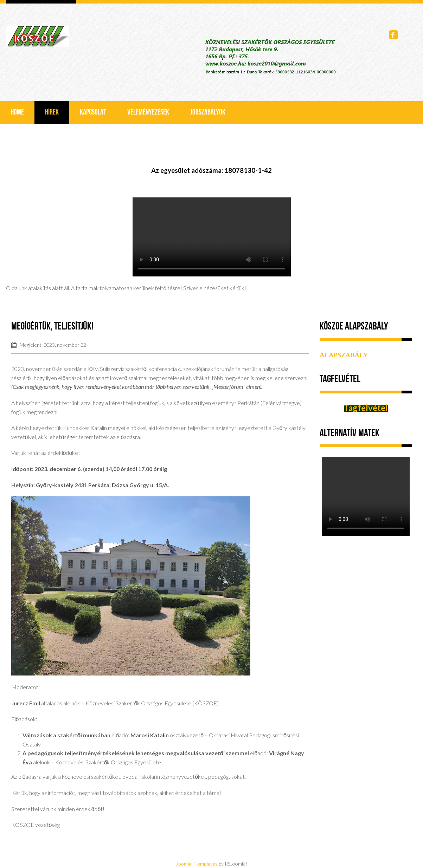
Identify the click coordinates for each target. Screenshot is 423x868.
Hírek (52, 113)
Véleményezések (148, 113)
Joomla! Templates (197, 864)
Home (17, 113)
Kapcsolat (93, 113)
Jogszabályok (208, 113)
